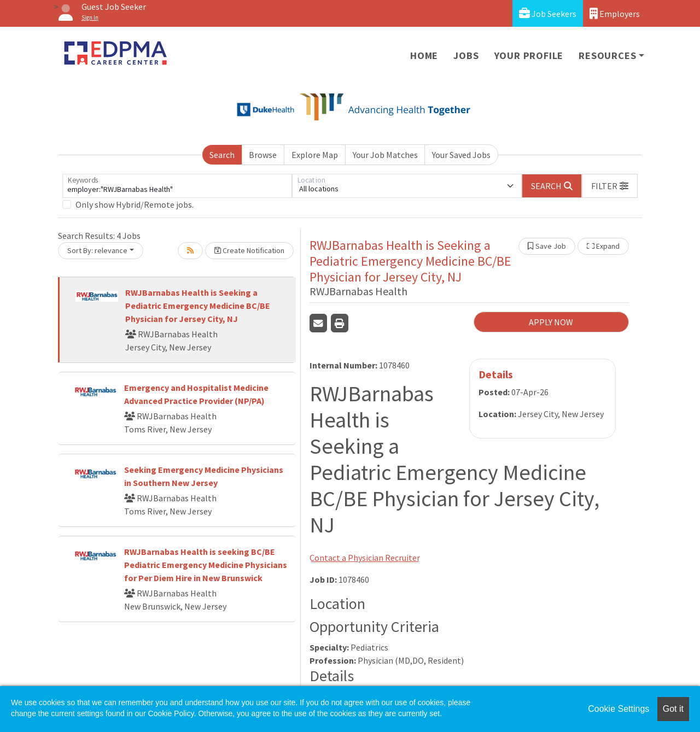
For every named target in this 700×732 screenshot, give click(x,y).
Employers (615, 13)
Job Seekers (548, 13)
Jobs (466, 55)
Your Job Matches (385, 155)
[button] (610, 186)
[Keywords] (177, 186)
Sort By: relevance (97, 250)
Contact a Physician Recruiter (365, 558)
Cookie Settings (619, 709)
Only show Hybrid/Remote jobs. (135, 204)
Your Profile (529, 55)
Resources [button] (607, 55)
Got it (673, 709)
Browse (263, 155)
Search (222, 155)
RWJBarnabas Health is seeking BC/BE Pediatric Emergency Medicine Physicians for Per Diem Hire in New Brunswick (206, 565)
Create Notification (249, 250)
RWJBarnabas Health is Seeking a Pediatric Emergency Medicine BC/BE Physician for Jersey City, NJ (198, 306)
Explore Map (315, 155)
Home (424, 55)
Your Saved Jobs (461, 155)
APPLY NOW (551, 322)
